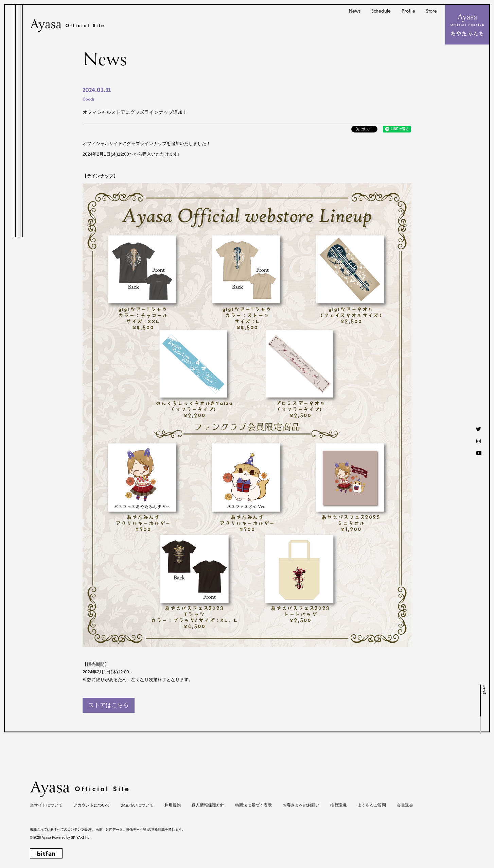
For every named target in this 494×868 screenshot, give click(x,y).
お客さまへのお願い (301, 805)
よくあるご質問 (372, 805)
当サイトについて (46, 805)
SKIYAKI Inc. (81, 838)
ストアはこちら (109, 705)
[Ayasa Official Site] (67, 25)
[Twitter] (479, 429)
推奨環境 (338, 805)
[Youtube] (479, 453)
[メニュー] (467, 25)
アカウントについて (92, 805)
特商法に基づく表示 (253, 805)
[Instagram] (479, 441)
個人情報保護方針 (208, 805)
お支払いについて (137, 805)
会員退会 (405, 805)
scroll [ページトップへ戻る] (483, 689)
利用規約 (173, 805)
